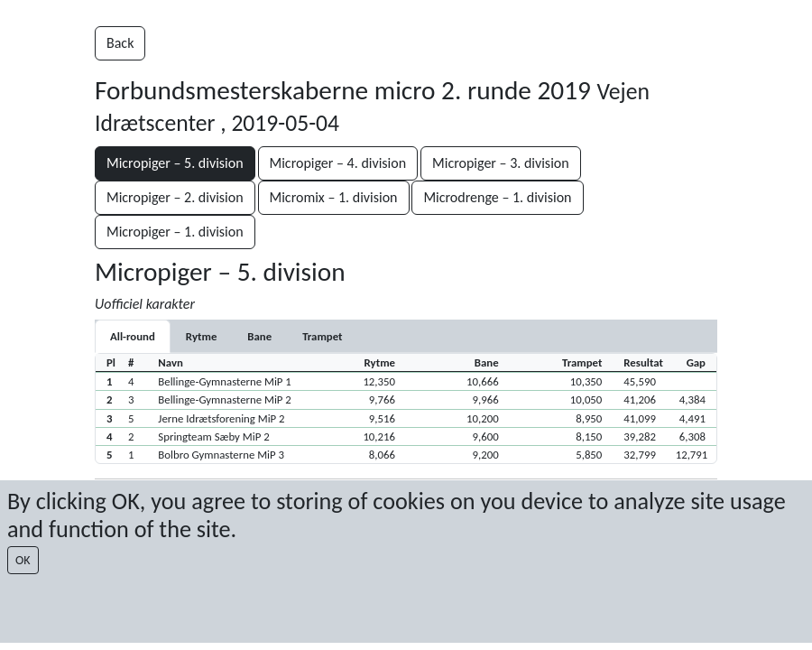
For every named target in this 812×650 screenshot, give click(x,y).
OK (23, 560)
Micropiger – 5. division (175, 163)
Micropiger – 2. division (175, 197)
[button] (406, 381)
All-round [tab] (133, 336)
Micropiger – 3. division (501, 163)
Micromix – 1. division (334, 197)
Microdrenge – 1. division (497, 197)
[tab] (201, 336)
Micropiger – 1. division (175, 232)
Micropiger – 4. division (338, 163)
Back (120, 43)
